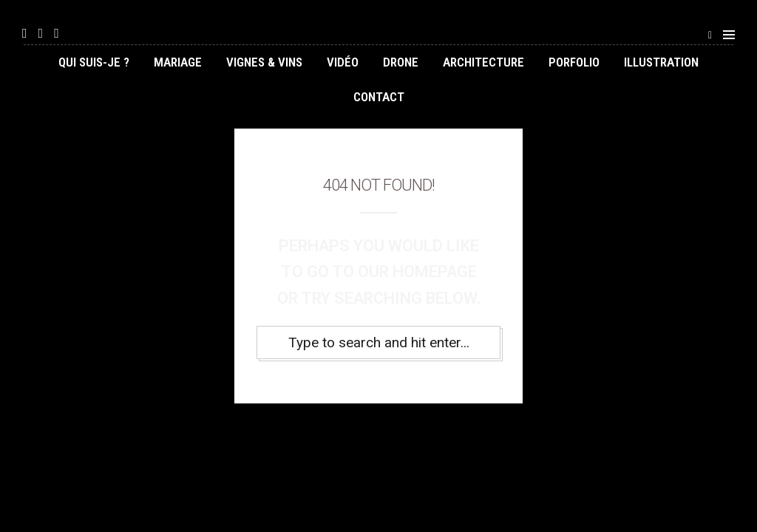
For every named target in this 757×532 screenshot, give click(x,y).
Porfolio (574, 62)
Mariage (178, 62)
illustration (661, 62)
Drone (401, 62)
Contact (379, 97)
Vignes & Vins (264, 62)
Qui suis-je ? (94, 62)
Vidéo (343, 62)
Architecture (483, 62)
